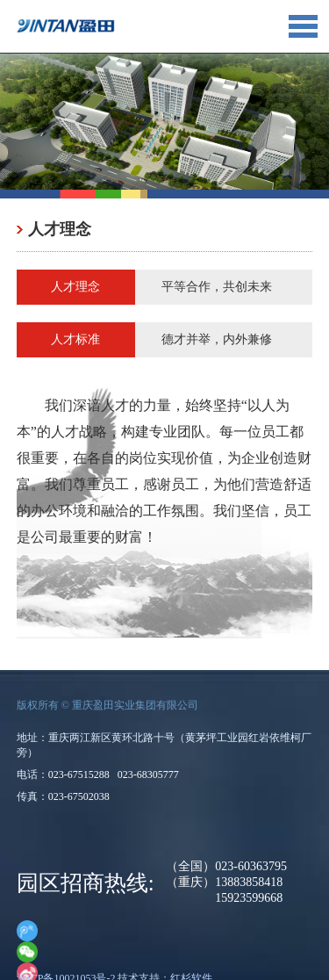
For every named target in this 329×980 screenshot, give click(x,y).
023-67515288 (79, 775)
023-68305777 (148, 775)
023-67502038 (79, 796)
